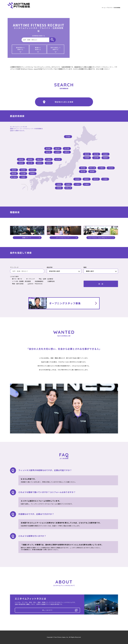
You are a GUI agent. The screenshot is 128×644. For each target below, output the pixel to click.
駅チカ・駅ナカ (16, 279)
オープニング (29, 279)
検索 (102, 284)
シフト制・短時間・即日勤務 (20, 281)
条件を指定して (56, 50)
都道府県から (20, 50)
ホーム (103, 8)
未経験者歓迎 (38, 281)
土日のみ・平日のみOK (34, 284)
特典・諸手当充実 (17, 284)
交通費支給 (50, 281)
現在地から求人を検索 (58, 102)
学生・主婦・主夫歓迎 (45, 279)
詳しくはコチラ (60, 610)
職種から (38, 50)
